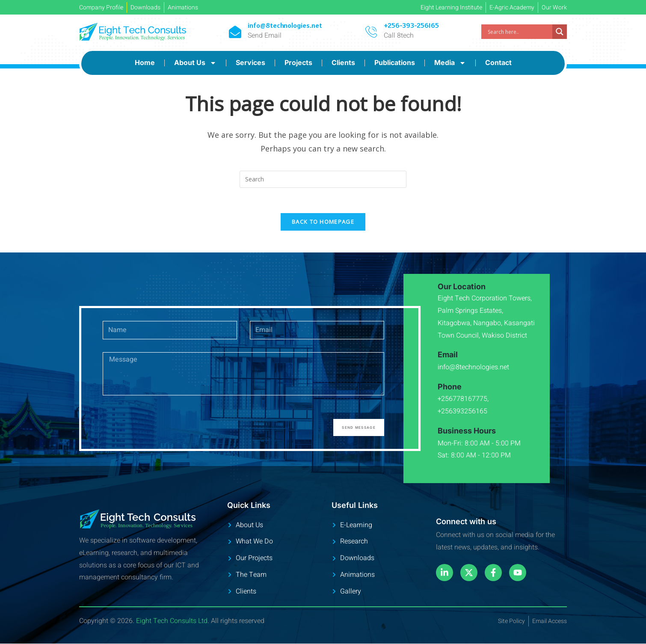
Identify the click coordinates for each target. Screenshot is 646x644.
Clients (343, 62)
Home (145, 62)
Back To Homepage (323, 223)
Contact (498, 62)
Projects (298, 62)
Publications (395, 62)
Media (450, 63)
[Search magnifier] (560, 32)
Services (250, 62)
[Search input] (519, 32)
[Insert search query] (323, 179)
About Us (195, 63)
